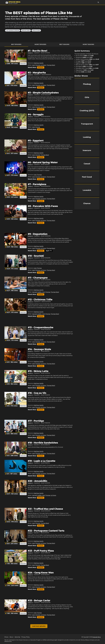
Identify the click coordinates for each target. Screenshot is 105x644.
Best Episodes (16, 44)
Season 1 (30, 445)
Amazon (41, 67)
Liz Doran (43, 65)
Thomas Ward (51, 65)
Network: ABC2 (26, 30)
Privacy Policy (26, 637)
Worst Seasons (88, 44)
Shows (6, 637)
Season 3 (30, 95)
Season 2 (30, 75)
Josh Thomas (36, 65)
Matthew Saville (39, 63)
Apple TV (49, 251)
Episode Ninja (97, 637)
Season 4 (30, 53)
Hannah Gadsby (37, 292)
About (11, 637)
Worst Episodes (40, 44)
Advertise (17, 637)
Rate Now (23, 64)
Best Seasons (64, 44)
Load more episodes (39, 626)
